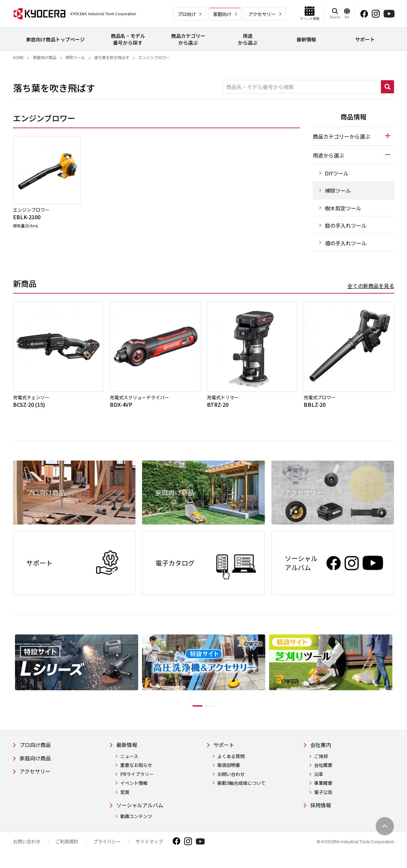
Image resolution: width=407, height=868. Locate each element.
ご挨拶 (321, 761)
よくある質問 (231, 761)
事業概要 (323, 788)
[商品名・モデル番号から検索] (302, 87)
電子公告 (323, 797)
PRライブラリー (137, 779)
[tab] (354, 136)
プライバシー (107, 847)
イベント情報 (134, 788)
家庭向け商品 (45, 57)
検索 (387, 87)
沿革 (319, 779)
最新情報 (128, 749)
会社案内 (322, 749)
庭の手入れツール (346, 225)
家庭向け (222, 14)
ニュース (129, 761)
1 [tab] (193, 710)
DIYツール (337, 173)
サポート (225, 749)
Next (399, 676)
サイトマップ (149, 847)
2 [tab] (215, 710)
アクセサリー (262, 14)
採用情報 (322, 810)
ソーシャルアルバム (143, 810)
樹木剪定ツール (343, 208)
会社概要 (323, 770)
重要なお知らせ (136, 770)
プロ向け (187, 14)
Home (18, 57)
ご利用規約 (67, 847)
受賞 (125, 797)
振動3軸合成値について (241, 788)
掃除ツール (75, 57)
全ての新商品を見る (371, 286)
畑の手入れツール (346, 243)
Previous (8, 676)
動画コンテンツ (136, 822)
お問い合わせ (231, 779)
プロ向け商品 (37, 749)
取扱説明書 (229, 770)
